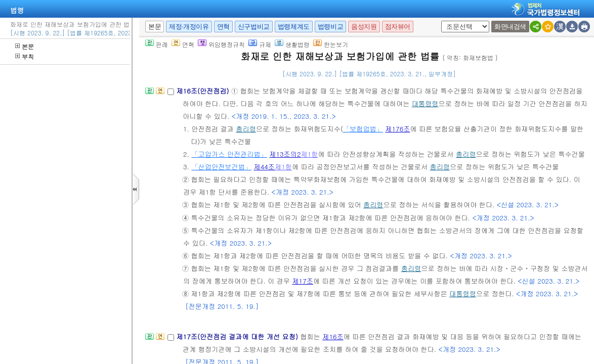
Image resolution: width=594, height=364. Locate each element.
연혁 (223, 27)
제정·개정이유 (189, 27)
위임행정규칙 (221, 44)
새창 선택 (444, 21)
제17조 (303, 281)
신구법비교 (254, 27)
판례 (157, 44)
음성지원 (364, 27)
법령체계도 (294, 27)
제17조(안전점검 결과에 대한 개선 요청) (238, 336)
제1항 (310, 154)
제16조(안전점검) (204, 91)
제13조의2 (285, 154)
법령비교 (330, 27)
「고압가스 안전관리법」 (229, 154)
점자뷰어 (398, 27)
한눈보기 (331, 44)
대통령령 (425, 103)
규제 (260, 44)
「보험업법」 (363, 129)
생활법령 (292, 44)
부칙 (25, 56)
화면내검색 (510, 27)
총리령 (246, 129)
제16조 (333, 336)
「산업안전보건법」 (221, 167)
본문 (25, 46)
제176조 (397, 129)
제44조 (264, 167)
